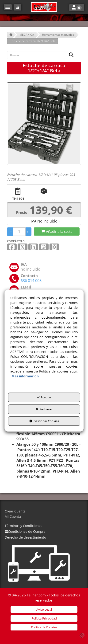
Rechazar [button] (44, 409)
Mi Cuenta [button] (13, 517)
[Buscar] (70, 55)
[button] (44, 7)
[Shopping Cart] (57, 231)
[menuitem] (44, 511)
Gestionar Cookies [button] (44, 421)
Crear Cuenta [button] (15, 511)
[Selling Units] (19, 232)
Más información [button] (25, 376)
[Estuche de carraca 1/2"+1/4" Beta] (44, 124)
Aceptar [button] (44, 397)
